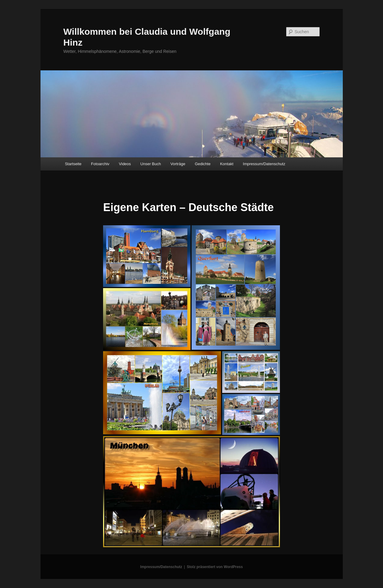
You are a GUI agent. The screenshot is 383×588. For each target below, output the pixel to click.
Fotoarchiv (100, 164)
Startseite (73, 164)
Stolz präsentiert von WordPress (215, 567)
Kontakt (227, 164)
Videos (125, 164)
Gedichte (203, 164)
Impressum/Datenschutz (264, 164)
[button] (147, 256)
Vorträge (178, 164)
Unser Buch (151, 164)
